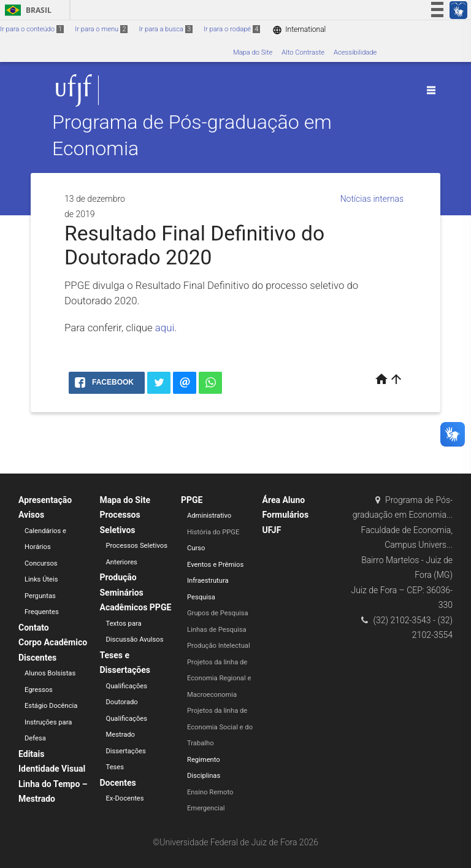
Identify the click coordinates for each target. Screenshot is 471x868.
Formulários (286, 515)
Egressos (39, 690)
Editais (31, 754)
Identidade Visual (52, 769)
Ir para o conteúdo (32, 29)
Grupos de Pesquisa (218, 613)
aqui (165, 328)
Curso (196, 548)
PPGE (192, 500)
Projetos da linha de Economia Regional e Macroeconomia (219, 678)
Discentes (37, 658)
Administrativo (209, 516)
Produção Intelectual (219, 646)
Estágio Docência (51, 706)
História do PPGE (213, 532)
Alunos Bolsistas (50, 673)
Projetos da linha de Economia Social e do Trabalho (220, 727)
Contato (34, 628)
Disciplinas (204, 776)
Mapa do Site (253, 52)
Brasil (26, 10)
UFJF (272, 530)
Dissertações (126, 751)
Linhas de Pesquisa (217, 630)
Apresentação (45, 500)
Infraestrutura (208, 581)
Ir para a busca (166, 29)
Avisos (31, 515)
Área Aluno (284, 500)
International (299, 30)
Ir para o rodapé (232, 29)
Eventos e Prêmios (215, 565)
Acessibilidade (355, 52)
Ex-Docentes (125, 798)
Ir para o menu (101, 29)
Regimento (204, 760)
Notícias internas (372, 199)
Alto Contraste (303, 52)
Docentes (118, 783)
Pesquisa (201, 597)
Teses (115, 767)
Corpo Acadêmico (53, 642)
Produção (118, 577)
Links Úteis (41, 579)
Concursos (41, 563)
